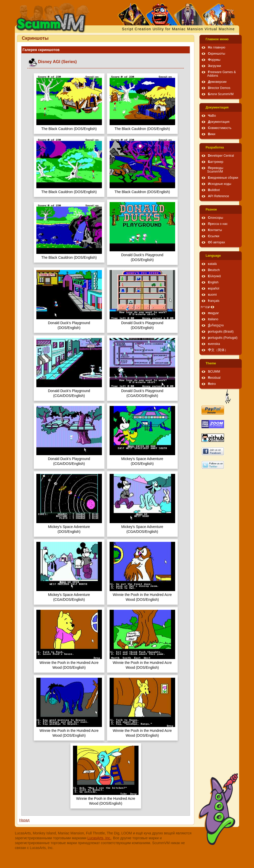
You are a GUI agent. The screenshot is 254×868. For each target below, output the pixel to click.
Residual (214, 378)
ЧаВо (212, 116)
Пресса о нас (218, 224)
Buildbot (214, 190)
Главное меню (217, 39)
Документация (217, 107)
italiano (213, 319)
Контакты (215, 230)
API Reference (219, 196)
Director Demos (219, 88)
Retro (212, 384)
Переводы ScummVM (215, 170)
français (214, 301)
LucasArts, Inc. (99, 838)
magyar (213, 313)
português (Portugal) (223, 338)
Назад (24, 820)
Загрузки (214, 66)
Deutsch (214, 270)
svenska (214, 344)
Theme (211, 363)
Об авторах (216, 242)
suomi (212, 295)
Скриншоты (216, 54)
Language (213, 256)
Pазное (211, 209)
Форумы (214, 60)
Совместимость (220, 128)
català (212, 264)
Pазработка (215, 147)
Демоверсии (217, 82)
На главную (217, 47)
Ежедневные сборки (223, 178)
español (214, 288)
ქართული (216, 325)
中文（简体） (218, 350)
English (213, 282)
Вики (212, 134)
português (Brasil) (221, 332)
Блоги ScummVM (221, 94)
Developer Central (221, 156)
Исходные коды (220, 184)
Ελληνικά (214, 276)
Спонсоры (215, 218)
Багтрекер (216, 162)
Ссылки (214, 236)
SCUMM (214, 372)
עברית (205, 307)
